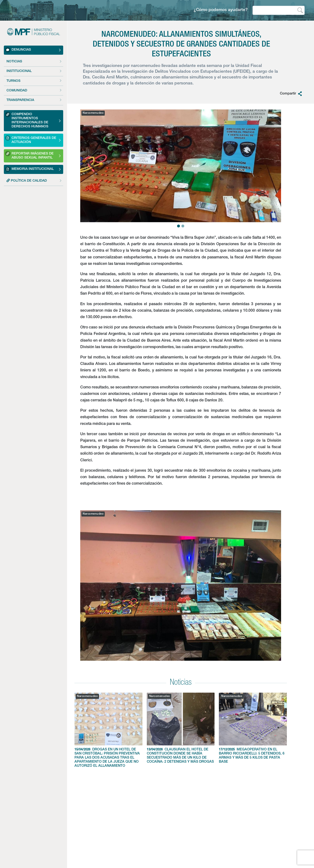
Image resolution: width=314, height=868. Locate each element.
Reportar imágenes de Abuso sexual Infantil (29, 155)
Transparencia (20, 100)
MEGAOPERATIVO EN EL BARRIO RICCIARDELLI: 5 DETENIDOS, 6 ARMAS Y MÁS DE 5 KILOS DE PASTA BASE (253, 728)
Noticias (14, 62)
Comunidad (17, 91)
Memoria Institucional (29, 169)
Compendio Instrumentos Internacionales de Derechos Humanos (27, 120)
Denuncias (18, 50)
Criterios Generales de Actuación (31, 140)
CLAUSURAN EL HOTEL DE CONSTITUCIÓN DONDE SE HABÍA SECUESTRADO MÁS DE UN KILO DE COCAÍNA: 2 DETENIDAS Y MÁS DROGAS (181, 728)
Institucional (19, 71)
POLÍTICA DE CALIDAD (27, 181)
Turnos (13, 81)
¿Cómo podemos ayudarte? (221, 10)
